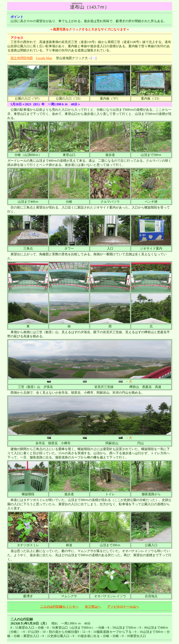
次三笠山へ (93, 607)
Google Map (44, 58)
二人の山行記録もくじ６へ (59, 607)
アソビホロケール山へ (123, 607)
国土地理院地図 (22, 58)
